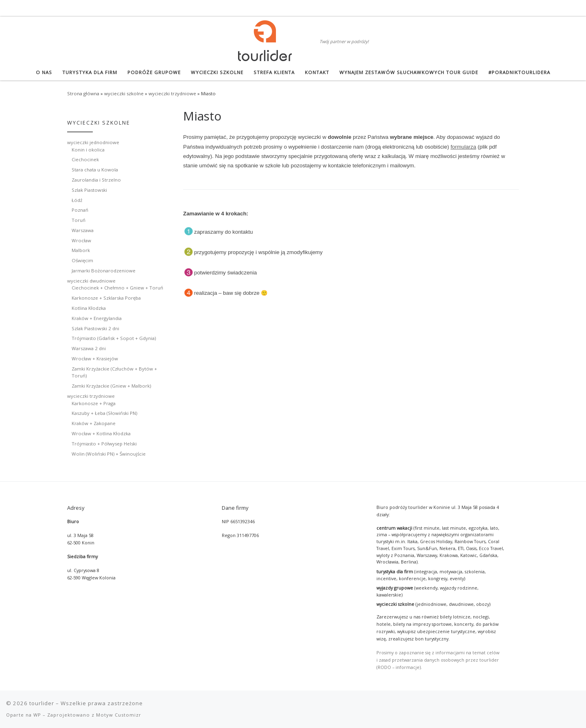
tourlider (42, 703)
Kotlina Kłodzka (89, 308)
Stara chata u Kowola (95, 170)
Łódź (77, 200)
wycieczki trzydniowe (172, 93)
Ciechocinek (85, 159)
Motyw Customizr (119, 715)
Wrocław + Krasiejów (95, 359)
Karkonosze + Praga (94, 403)
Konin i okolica (88, 150)
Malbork (81, 250)
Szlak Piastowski (89, 190)
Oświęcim (82, 260)
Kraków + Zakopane (94, 423)
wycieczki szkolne (124, 93)
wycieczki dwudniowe (91, 281)
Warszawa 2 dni (89, 348)
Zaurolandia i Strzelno (96, 180)
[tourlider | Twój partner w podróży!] (265, 39)
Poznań (80, 210)
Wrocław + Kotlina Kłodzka (101, 433)
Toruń (79, 220)
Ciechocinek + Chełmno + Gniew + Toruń (117, 288)
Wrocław (81, 240)
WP (37, 715)
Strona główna (83, 93)
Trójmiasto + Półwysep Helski (104, 444)
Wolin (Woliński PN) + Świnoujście (109, 454)
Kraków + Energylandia (97, 318)
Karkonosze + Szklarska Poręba (106, 298)
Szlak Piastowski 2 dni (95, 328)
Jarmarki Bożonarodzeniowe (104, 271)
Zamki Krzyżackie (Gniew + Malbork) (111, 386)
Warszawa (83, 230)
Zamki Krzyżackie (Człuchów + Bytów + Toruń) (114, 372)
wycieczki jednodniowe (93, 142)
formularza (463, 147)
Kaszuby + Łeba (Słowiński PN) (104, 413)
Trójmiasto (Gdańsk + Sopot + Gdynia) (114, 338)
